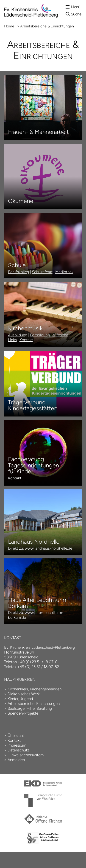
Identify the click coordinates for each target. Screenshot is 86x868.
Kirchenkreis (18, 689)
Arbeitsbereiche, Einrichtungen (34, 704)
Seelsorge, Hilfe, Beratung (30, 708)
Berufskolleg (19, 272)
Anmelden (16, 760)
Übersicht (16, 736)
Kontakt (26, 340)
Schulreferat (42, 272)
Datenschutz (18, 750)
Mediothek (64, 272)
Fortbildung (40, 335)
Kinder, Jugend (20, 699)
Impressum (17, 745)
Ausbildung (18, 335)
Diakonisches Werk (24, 694)
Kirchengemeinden (46, 689)
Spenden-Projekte (23, 713)
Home (9, 26)
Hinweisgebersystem (26, 755)
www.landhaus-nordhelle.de (49, 548)
